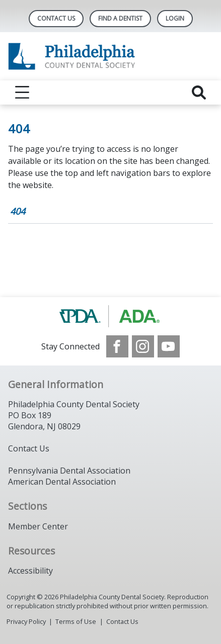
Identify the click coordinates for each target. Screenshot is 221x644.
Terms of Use (76, 621)
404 (18, 211)
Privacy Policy (26, 621)
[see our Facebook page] (117, 346)
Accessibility (30, 571)
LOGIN (175, 18)
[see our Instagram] (143, 346)
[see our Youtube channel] (169, 346)
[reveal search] (199, 93)
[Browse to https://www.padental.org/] (111, 316)
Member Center (38, 526)
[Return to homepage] (111, 56)
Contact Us (56, 18)
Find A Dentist (120, 18)
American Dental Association (62, 482)
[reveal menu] (22, 93)
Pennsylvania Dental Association (69, 471)
